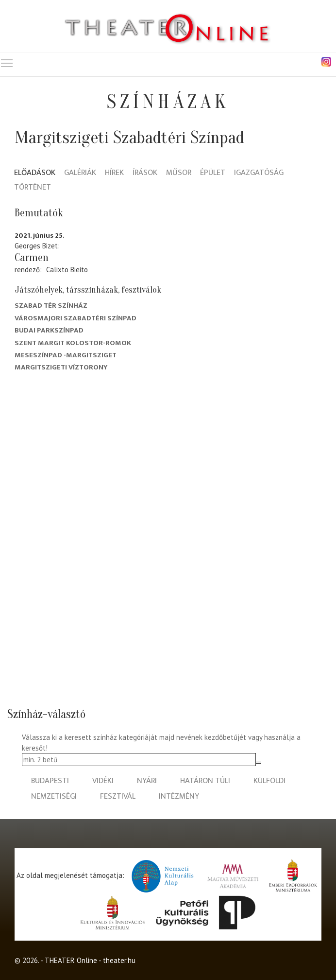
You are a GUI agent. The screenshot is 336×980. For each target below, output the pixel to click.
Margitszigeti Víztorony (61, 367)
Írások (145, 173)
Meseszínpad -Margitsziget (66, 355)
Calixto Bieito (67, 270)
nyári (147, 781)
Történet (33, 188)
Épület (213, 173)
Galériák (80, 173)
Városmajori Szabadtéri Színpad (76, 318)
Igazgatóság (259, 173)
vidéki (103, 781)
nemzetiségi (54, 796)
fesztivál (118, 796)
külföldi (269, 781)
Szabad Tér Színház (51, 306)
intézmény (179, 796)
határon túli (205, 781)
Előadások (35, 173)
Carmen (32, 258)
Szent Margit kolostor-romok (73, 343)
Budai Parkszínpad (49, 330)
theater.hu (119, 960)
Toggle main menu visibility (7, 61)
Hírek (114, 173)
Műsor (179, 173)
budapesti (50, 781)
